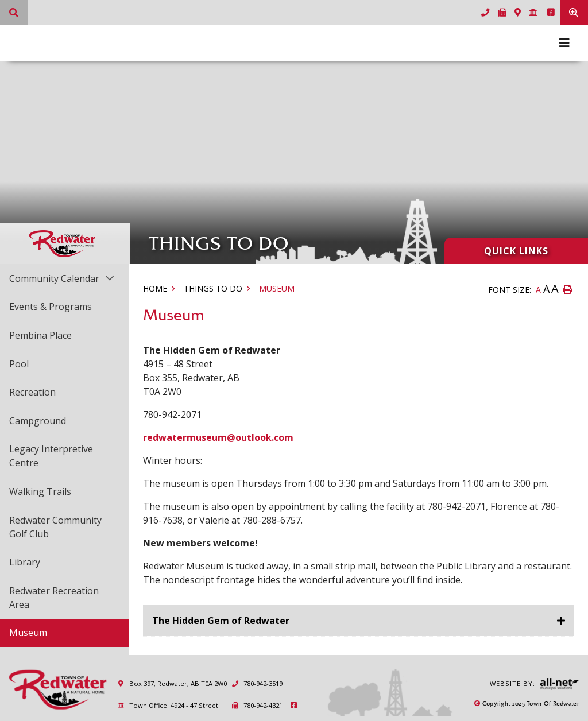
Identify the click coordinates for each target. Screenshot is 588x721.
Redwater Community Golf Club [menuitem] (55, 527)
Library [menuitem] (25, 562)
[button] (109, 278)
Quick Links (516, 251)
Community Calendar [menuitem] (54, 278)
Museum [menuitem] (28, 633)
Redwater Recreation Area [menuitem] (54, 598)
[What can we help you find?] (14, 12)
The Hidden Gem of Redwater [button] (221, 621)
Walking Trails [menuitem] (40, 491)
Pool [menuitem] (19, 364)
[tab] (359, 621)
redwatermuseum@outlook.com (218, 437)
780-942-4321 (257, 705)
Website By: (534, 684)
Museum (277, 288)
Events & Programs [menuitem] (51, 307)
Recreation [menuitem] (32, 392)
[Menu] (564, 43)
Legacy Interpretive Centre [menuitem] (51, 456)
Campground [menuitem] (38, 421)
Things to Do (213, 288)
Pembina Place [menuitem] (40, 335)
